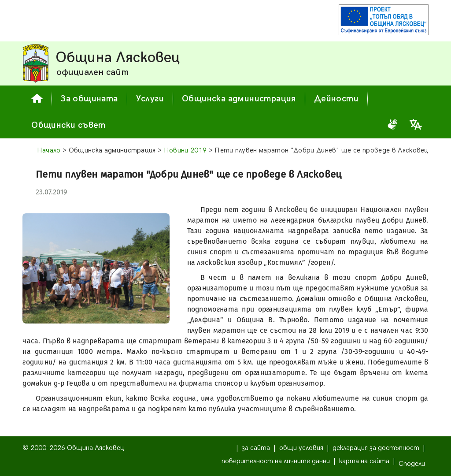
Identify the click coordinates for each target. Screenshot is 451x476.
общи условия (301, 448)
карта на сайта (364, 461)
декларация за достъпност (376, 448)
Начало (49, 151)
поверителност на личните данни (276, 461)
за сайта (256, 448)
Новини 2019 (185, 151)
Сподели (412, 464)
